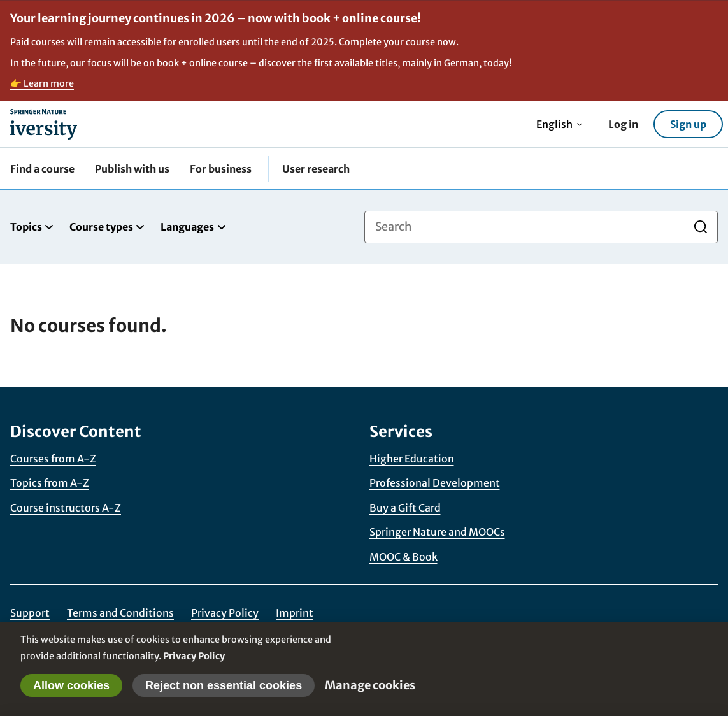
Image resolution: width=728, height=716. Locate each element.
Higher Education (412, 459)
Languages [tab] (193, 227)
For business (221, 169)
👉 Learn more (42, 83)
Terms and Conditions (120, 613)
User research (316, 169)
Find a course (42, 169)
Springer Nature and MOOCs (437, 532)
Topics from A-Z (50, 483)
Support (30, 613)
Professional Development (435, 483)
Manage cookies (370, 685)
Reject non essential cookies (224, 685)
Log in (623, 124)
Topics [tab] (32, 227)
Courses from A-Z (53, 459)
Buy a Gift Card (405, 508)
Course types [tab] (107, 227)
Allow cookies (71, 685)
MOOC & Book (403, 557)
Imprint (295, 613)
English (560, 124)
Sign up (688, 124)
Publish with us (132, 169)
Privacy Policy (225, 613)
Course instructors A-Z (66, 508)
